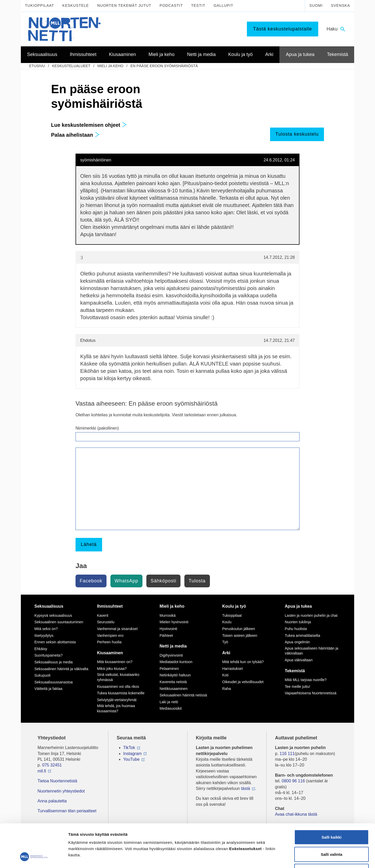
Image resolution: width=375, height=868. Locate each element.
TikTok (129, 748)
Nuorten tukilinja (298, 622)
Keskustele (76, 5)
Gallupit (223, 5)
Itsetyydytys (44, 636)
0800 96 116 (293, 781)
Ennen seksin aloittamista (55, 642)
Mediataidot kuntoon (176, 662)
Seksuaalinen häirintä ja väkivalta (61, 669)
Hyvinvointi (168, 629)
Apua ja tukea (298, 606)
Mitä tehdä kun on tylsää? (243, 662)
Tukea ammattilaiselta (303, 636)
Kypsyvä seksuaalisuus (53, 615)
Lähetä (89, 544)
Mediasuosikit (171, 708)
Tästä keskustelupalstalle (283, 29)
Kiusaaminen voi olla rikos (118, 687)
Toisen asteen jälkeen (240, 636)
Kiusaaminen (110, 653)
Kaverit (103, 615)
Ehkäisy (41, 649)
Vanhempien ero (110, 636)
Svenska (340, 5)
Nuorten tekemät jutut (124, 5)
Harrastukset (232, 669)
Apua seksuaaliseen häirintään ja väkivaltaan (312, 651)
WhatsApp (126, 581)
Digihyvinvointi (171, 655)
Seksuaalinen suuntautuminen (59, 622)
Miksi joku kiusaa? (112, 669)
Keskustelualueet (71, 66)
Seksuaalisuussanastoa (54, 682)
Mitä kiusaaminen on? (115, 662)
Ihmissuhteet (110, 606)
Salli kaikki (332, 800)
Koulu (227, 622)
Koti (225, 675)
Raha (226, 689)
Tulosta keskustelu (297, 134)
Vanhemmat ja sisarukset (117, 629)
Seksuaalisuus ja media (54, 662)
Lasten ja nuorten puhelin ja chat (311, 615)
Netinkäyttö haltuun (175, 675)
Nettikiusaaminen (174, 689)
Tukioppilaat (39, 5)
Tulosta (197, 581)
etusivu (37, 66)
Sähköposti (163, 581)
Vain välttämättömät (332, 834)
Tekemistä (295, 671)
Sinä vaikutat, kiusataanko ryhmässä (118, 677)
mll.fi (42, 771)
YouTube (131, 759)
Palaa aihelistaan (75, 135)
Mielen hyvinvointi (174, 622)
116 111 (287, 754)
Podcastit (171, 5)
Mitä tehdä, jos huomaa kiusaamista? (116, 708)
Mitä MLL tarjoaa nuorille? (306, 680)
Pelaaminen (169, 669)
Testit (198, 5)
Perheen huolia (109, 642)
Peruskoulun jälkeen (239, 629)
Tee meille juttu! (298, 687)
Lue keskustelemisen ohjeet (89, 125)
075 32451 (52, 765)
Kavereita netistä (173, 682)
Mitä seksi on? (46, 629)
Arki (226, 653)
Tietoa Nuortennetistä (57, 781)
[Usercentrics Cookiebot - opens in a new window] (34, 858)
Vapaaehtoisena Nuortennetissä (311, 693)
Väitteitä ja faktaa (48, 689)
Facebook (91, 581)
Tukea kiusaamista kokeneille (121, 693)
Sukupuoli (42, 675)
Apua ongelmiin (298, 642)
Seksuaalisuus (49, 606)
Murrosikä (168, 615)
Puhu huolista (296, 629)
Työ (225, 642)
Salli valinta (332, 817)
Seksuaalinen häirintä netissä (183, 695)
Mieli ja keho (110, 66)
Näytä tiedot (279, 858)
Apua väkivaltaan (299, 660)
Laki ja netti (169, 702)
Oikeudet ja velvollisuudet (243, 682)
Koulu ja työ (234, 606)
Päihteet (166, 636)
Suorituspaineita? (48, 655)
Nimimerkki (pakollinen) (97, 428)
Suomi (316, 5)
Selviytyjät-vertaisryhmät (117, 700)
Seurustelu (106, 622)
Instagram (132, 754)
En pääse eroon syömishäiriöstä (164, 66)
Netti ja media (173, 646)
